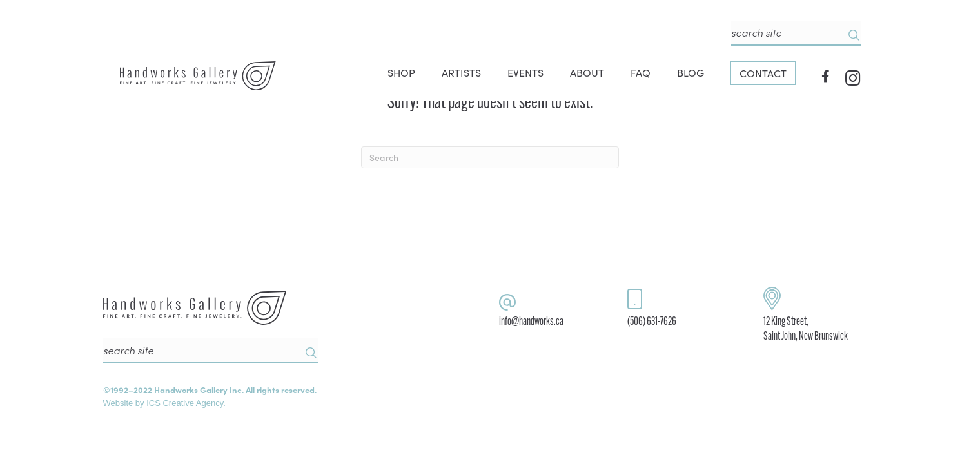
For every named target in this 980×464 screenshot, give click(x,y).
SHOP (401, 72)
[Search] (490, 157)
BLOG (691, 72)
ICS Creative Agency (185, 403)
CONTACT (763, 73)
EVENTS (525, 72)
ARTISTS (461, 72)
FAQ (641, 72)
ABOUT (587, 72)
